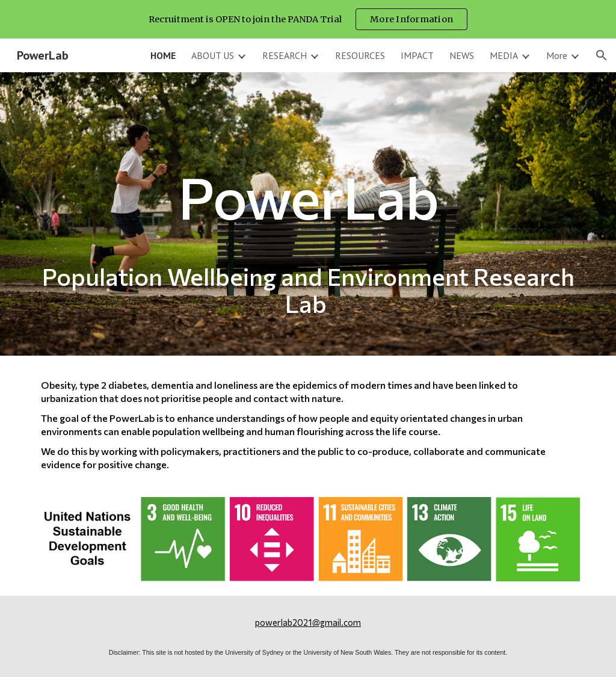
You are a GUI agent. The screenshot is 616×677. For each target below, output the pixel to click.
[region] (308, 19)
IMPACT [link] (417, 55)
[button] (602, 55)
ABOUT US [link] (213, 55)
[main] (308, 214)
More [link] (557, 55)
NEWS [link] (462, 55)
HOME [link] (163, 55)
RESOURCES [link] (360, 55)
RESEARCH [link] (285, 55)
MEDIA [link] (504, 55)
